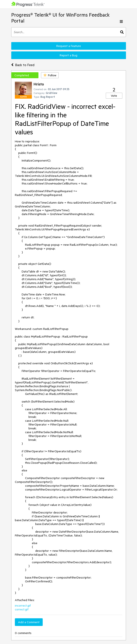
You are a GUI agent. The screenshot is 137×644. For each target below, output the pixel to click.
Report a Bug (68, 55)
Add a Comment (29, 622)
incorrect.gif (23, 606)
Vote (114, 96)
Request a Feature (69, 46)
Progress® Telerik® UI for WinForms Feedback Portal (60, 18)
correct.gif (22, 609)
